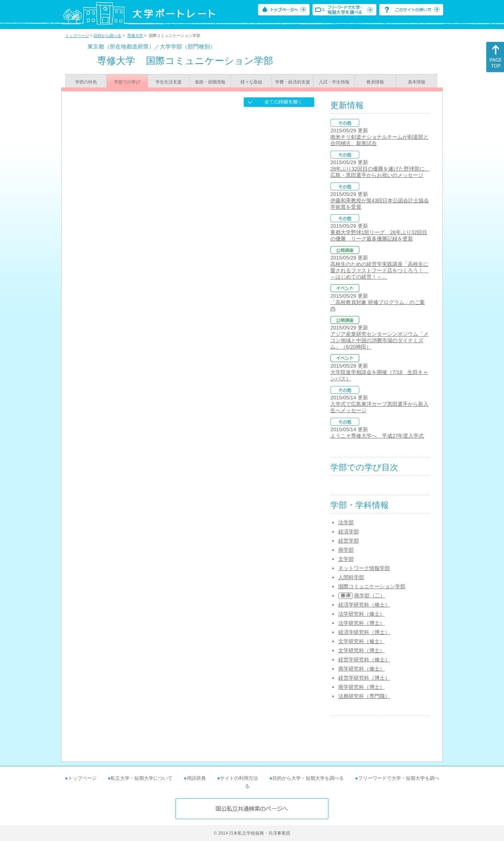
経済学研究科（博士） (364, 632)
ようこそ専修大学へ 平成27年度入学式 (377, 436)
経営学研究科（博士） (364, 678)
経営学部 (349, 541)
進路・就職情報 (210, 82)
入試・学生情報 (334, 82)
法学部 (346, 522)
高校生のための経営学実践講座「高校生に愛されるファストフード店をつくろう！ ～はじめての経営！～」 (379, 270)
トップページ (77, 36)
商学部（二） (370, 596)
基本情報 (417, 82)
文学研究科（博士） (362, 650)
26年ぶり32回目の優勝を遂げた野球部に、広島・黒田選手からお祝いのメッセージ (380, 172)
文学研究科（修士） (362, 641)
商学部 (346, 550)
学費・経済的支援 (293, 82)
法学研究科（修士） (362, 614)
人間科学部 (351, 577)
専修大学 (135, 36)
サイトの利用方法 (239, 778)
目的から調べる (107, 36)
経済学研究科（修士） (364, 605)
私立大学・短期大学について (142, 778)
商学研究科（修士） (362, 669)
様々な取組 (251, 82)
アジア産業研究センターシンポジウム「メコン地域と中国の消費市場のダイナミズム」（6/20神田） (379, 340)
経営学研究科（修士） (364, 660)
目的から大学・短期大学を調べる (308, 778)
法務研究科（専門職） (364, 696)
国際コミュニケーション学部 (372, 586)
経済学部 (349, 532)
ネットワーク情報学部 (364, 568)
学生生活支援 (169, 82)
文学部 (346, 559)
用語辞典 (196, 778)
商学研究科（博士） (362, 687)
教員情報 (375, 82)
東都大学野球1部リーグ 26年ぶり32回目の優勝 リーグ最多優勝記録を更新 (379, 235)
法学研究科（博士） (362, 623)
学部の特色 (86, 82)
